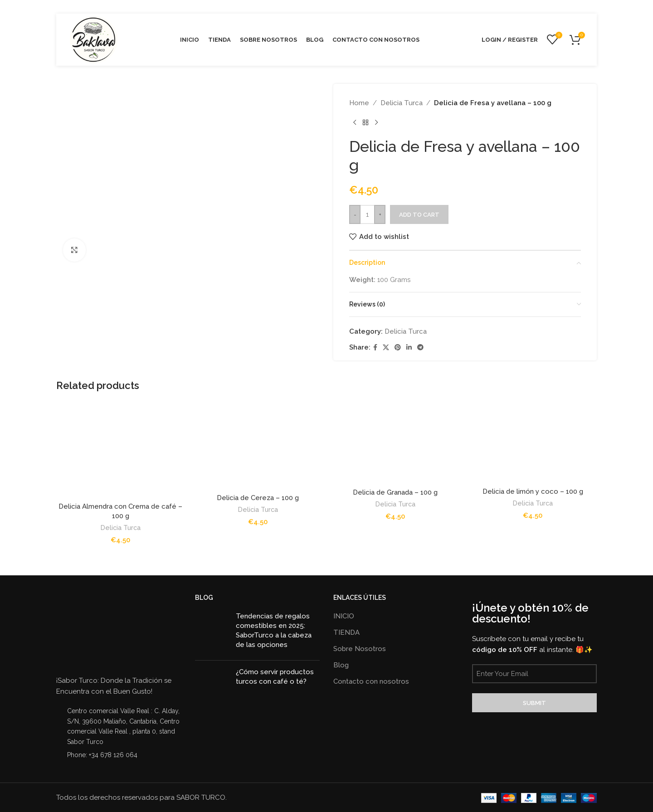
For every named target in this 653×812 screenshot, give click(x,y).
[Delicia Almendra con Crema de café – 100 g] (120, 450)
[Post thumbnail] (212, 632)
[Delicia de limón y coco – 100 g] (533, 442)
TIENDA (346, 632)
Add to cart (419, 215)
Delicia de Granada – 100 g (395, 492)
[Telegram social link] (420, 348)
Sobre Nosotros (360, 649)
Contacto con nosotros (371, 681)
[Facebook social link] (375, 348)
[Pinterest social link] (398, 348)
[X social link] (386, 348)
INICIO (344, 616)
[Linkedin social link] (409, 348)
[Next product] (376, 123)
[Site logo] (94, 39)
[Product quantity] (367, 214)
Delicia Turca (402, 103)
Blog (341, 665)
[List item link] (119, 755)
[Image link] (90, 632)
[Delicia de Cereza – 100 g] (258, 445)
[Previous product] (355, 123)
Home (359, 103)
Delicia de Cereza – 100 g (258, 498)
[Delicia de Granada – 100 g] (395, 443)
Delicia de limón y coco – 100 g (533, 491)
